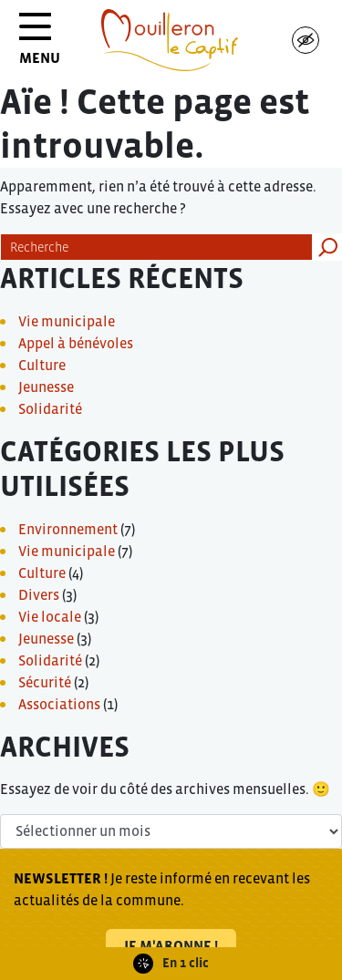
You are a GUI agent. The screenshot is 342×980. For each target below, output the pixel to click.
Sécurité (45, 682)
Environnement (68, 529)
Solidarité (50, 408)
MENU (40, 45)
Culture (42, 365)
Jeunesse (46, 387)
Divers (39, 594)
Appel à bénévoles (76, 343)
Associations (59, 704)
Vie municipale (67, 321)
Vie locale (50, 616)
